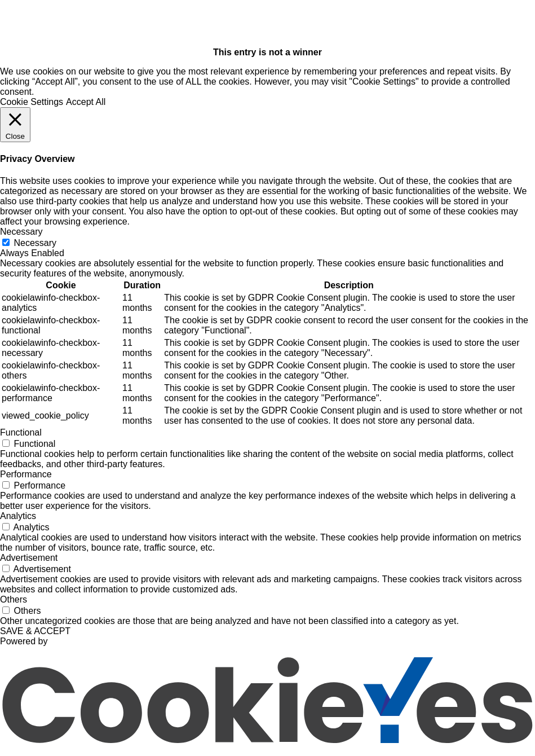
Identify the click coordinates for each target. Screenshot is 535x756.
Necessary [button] (21, 232)
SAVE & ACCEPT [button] (35, 631)
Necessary (35, 243)
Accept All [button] (86, 102)
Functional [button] (21, 432)
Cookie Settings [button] (32, 102)
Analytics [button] (18, 516)
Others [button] (14, 599)
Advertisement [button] (29, 558)
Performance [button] (26, 474)
